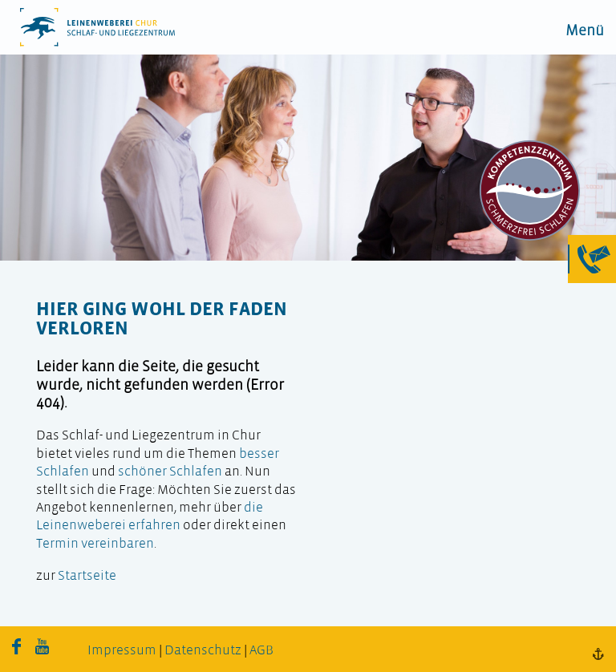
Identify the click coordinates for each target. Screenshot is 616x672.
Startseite (87, 576)
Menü (585, 32)
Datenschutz (203, 651)
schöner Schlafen (170, 472)
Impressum (122, 651)
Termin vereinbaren (95, 544)
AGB (261, 651)
